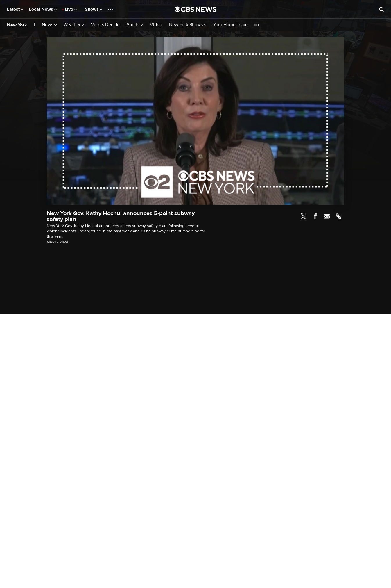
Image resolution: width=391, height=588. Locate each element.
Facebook (315, 216)
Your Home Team (230, 25)
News (49, 25)
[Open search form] (381, 9)
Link (338, 216)
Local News (43, 9)
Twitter (304, 216)
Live (71, 9)
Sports (135, 25)
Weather (74, 25)
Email (327, 216)
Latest (15, 9)
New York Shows (188, 25)
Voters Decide (105, 25)
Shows (94, 9)
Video (156, 25)
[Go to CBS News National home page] (196, 9)
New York (17, 25)
